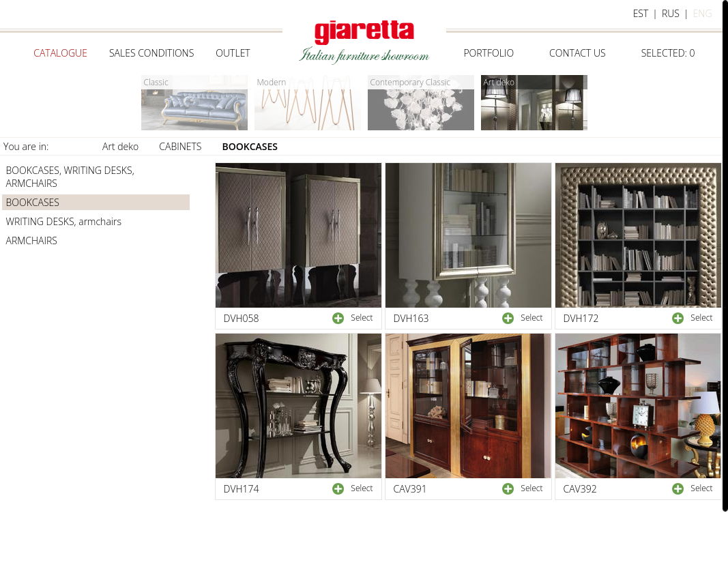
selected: (668, 53)
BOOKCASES (250, 146)
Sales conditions (151, 53)
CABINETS (180, 146)
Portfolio (489, 53)
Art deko (120, 146)
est (641, 13)
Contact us (578, 53)
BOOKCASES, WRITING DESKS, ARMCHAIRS (70, 177)
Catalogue (60, 53)
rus (671, 13)
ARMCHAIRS (32, 240)
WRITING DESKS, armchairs (64, 221)
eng (703, 13)
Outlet (233, 53)
